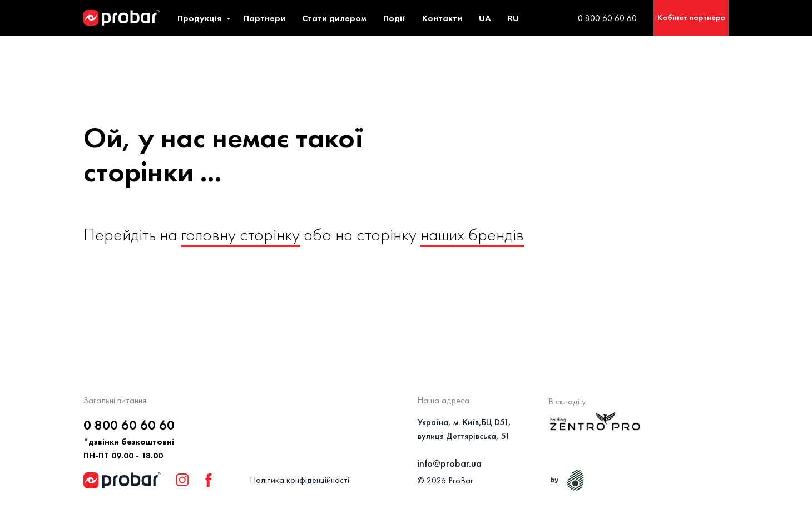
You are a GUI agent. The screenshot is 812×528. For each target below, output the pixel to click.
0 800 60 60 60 (607, 18)
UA (485, 18)
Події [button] (394, 18)
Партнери (264, 18)
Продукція (200, 18)
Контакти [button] (442, 18)
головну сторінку (240, 235)
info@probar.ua (449, 463)
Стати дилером (334, 18)
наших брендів (472, 235)
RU (513, 18)
